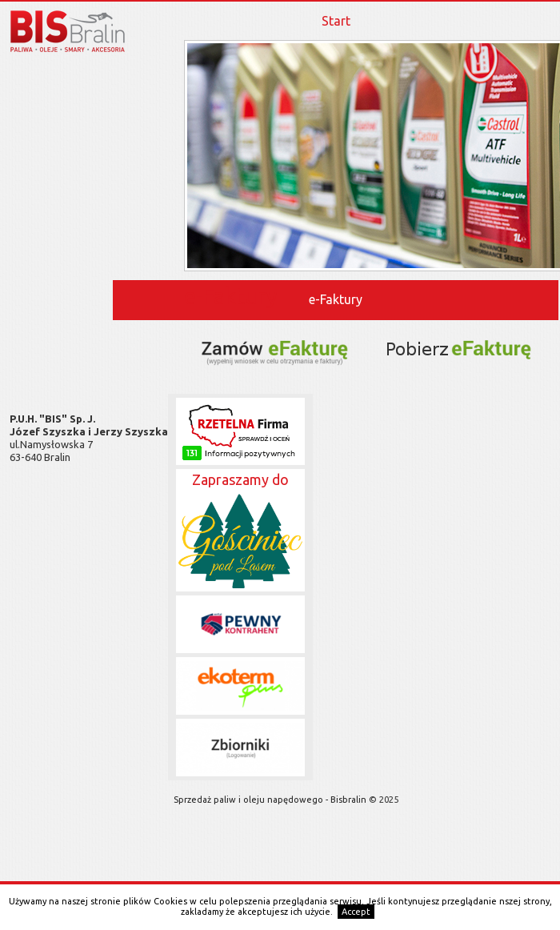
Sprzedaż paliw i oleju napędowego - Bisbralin (271, 800)
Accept (356, 912)
